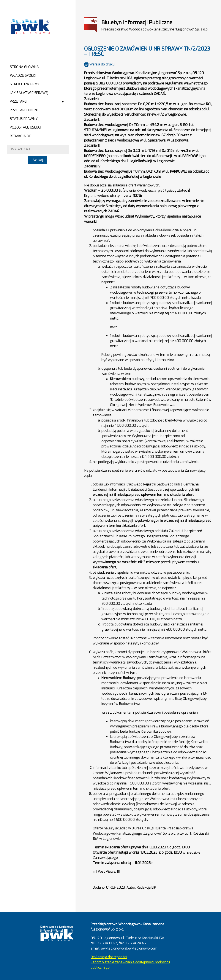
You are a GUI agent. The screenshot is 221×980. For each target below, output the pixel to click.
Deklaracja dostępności (109, 957)
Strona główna (24, 67)
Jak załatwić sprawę (29, 93)
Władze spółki (23, 76)
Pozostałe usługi (25, 127)
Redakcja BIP (21, 136)
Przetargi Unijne (24, 110)
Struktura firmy (25, 84)
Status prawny (24, 119)
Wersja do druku (102, 64)
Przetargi (19, 101)
